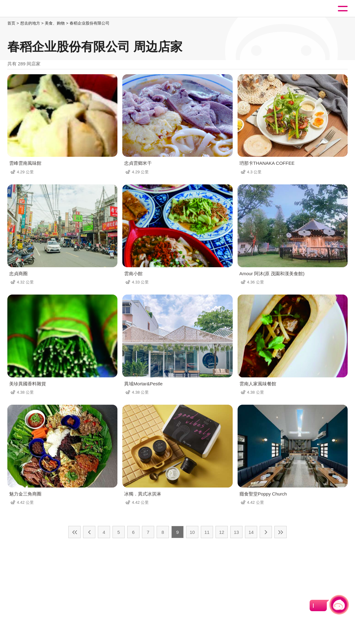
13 (237, 532)
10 (192, 532)
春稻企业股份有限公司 (90, 23)
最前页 (74, 532)
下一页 (266, 532)
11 (207, 532)
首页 (11, 23)
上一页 (89, 532)
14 (251, 532)
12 (222, 532)
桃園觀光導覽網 (30, 9)
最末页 (281, 532)
